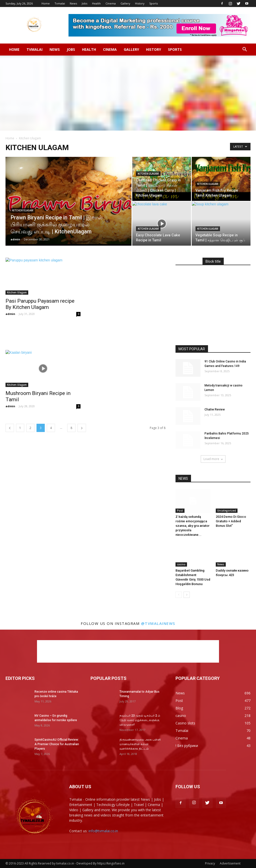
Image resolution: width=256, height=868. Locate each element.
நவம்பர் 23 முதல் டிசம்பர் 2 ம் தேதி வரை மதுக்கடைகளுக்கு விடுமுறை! (140, 720)
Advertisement (230, 863)
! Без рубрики (187, 746)
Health (96, 3)
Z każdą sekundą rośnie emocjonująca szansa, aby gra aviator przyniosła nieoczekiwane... (192, 526)
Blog (179, 708)
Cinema (111, 3)
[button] (244, 50)
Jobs (84, 3)
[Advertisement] (128, 93)
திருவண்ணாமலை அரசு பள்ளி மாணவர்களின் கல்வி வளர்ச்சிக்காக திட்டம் (140, 744)
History (140, 3)
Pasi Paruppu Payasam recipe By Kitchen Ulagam (40, 304)
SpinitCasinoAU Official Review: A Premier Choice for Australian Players (57, 744)
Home (46, 3)
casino (181, 564)
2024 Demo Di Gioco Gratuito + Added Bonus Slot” (231, 521)
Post (180, 511)
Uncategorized (227, 511)
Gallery (125, 3)
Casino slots (185, 723)
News (73, 3)
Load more (213, 459)
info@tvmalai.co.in (103, 831)
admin (15, 239)
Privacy (210, 863)
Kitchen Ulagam (23, 210)
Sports (153, 3)
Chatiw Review (215, 409)
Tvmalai (60, 3)
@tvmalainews (158, 623)
